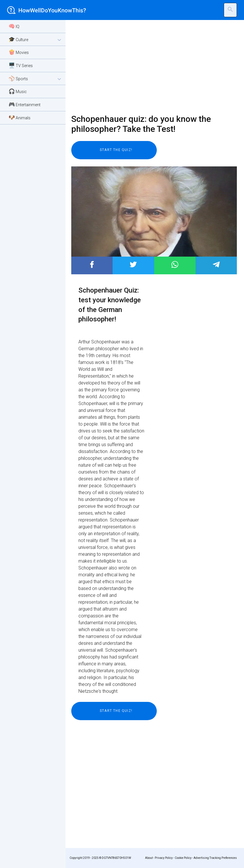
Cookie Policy (183, 858)
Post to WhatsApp (175, 264)
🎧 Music (18, 91)
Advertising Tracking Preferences (215, 858)
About (149, 858)
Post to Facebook (92, 264)
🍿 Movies (19, 52)
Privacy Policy (164, 858)
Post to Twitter (133, 264)
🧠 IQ (14, 26)
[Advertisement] (151, 67)
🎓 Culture (36, 40)
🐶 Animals (20, 117)
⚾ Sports (36, 79)
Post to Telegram (216, 264)
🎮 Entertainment (25, 104)
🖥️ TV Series (21, 65)
